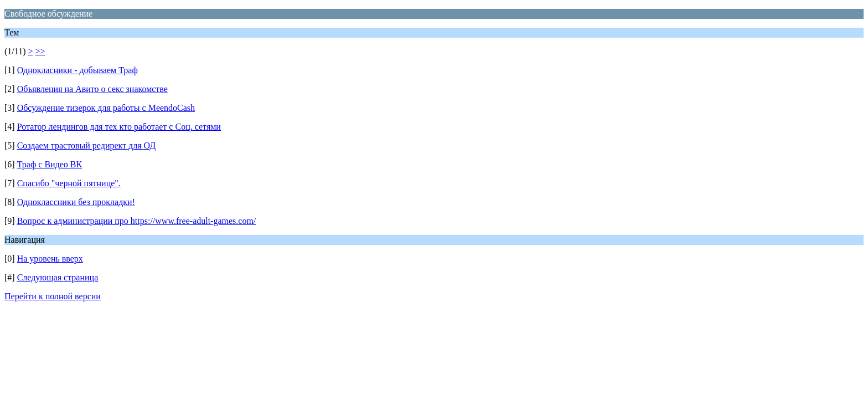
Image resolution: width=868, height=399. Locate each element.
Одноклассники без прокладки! (76, 202)
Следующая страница (58, 277)
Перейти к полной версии (53, 296)
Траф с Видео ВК (50, 164)
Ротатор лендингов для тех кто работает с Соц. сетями (119, 127)
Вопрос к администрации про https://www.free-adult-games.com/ (137, 221)
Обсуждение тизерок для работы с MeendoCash (106, 108)
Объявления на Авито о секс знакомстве (92, 89)
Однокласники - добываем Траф (77, 70)
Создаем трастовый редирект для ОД (87, 145)
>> (40, 51)
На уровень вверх (50, 259)
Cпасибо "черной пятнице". (69, 183)
